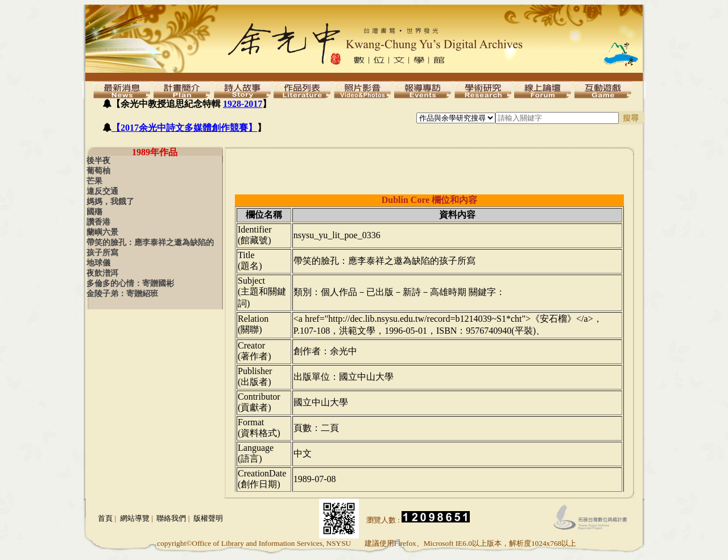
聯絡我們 (171, 518)
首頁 (105, 518)
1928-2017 (243, 104)
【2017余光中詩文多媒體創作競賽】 (184, 128)
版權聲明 (208, 518)
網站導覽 (135, 518)
